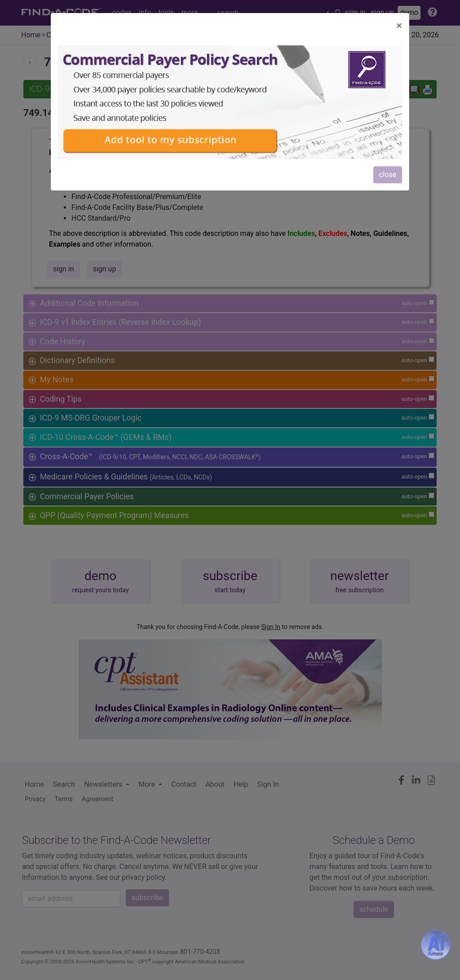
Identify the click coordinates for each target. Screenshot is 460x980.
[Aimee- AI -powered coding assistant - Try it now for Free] (436, 945)
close (388, 175)
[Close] (399, 26)
